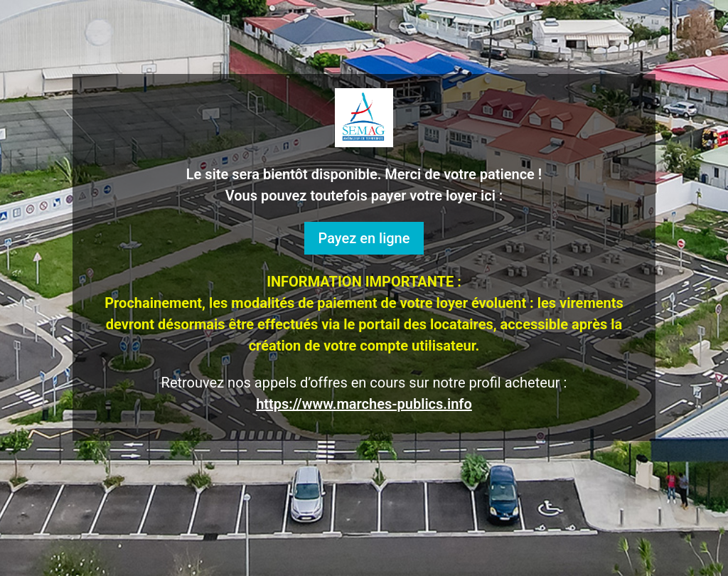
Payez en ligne (364, 238)
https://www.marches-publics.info (364, 404)
